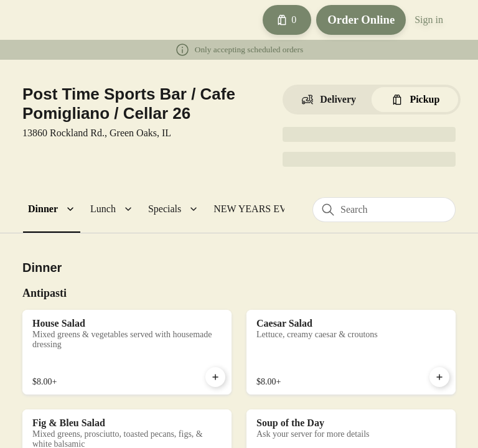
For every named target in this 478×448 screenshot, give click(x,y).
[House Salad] (127, 351)
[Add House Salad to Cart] (215, 376)
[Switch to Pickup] (415, 100)
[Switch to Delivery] (328, 100)
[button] (53, 209)
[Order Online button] (357, 20)
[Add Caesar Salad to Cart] (439, 376)
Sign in (428, 20)
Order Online (357, 20)
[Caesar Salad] (351, 351)
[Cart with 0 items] (280, 20)
